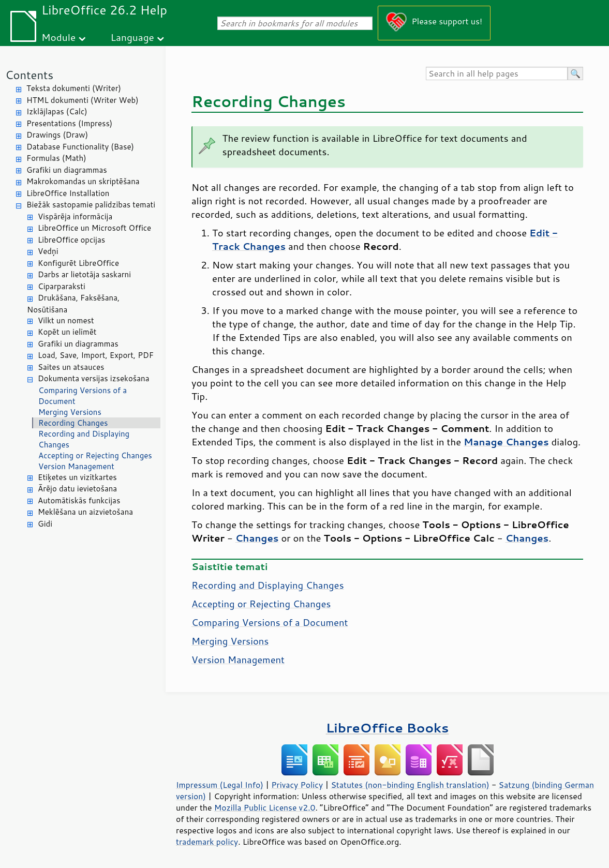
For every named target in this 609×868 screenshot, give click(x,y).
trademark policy (207, 842)
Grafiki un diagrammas (67, 170)
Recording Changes (73, 423)
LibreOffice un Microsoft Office (94, 228)
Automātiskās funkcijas (79, 500)
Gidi (45, 524)
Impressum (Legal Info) (220, 785)
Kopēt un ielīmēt (67, 332)
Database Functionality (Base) (80, 147)
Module (58, 37)
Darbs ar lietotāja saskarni (84, 274)
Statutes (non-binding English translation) (410, 785)
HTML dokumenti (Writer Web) (83, 100)
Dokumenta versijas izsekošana (94, 378)
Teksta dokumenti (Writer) (74, 88)
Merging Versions (70, 412)
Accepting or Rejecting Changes (95, 455)
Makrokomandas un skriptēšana (83, 181)
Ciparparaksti (62, 286)
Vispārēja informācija (75, 216)
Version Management (76, 466)
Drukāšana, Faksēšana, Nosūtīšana (73, 304)
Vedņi (48, 251)
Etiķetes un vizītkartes (77, 477)
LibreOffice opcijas (71, 240)
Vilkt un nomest (66, 320)
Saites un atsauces (71, 367)
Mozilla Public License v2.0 (265, 807)
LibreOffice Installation (68, 193)
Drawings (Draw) (57, 135)
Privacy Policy (297, 785)
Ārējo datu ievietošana (77, 489)
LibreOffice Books (388, 728)
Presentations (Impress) (69, 123)
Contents (29, 75)
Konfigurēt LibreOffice (78, 263)
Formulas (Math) (56, 158)
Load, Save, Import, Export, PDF (96, 355)
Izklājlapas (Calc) (57, 111)
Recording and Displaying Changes (84, 439)
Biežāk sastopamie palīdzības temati (91, 205)
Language (132, 37)
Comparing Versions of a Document (83, 396)
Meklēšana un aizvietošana (85, 512)
